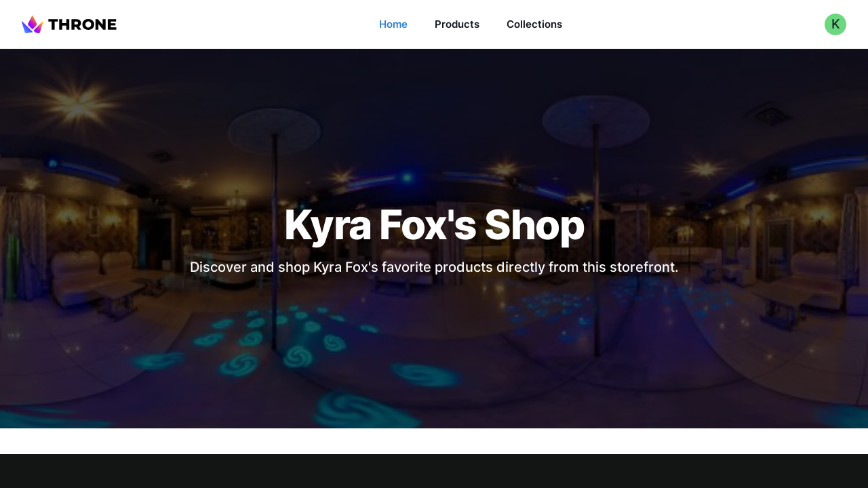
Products (457, 24)
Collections (534, 24)
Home (393, 24)
